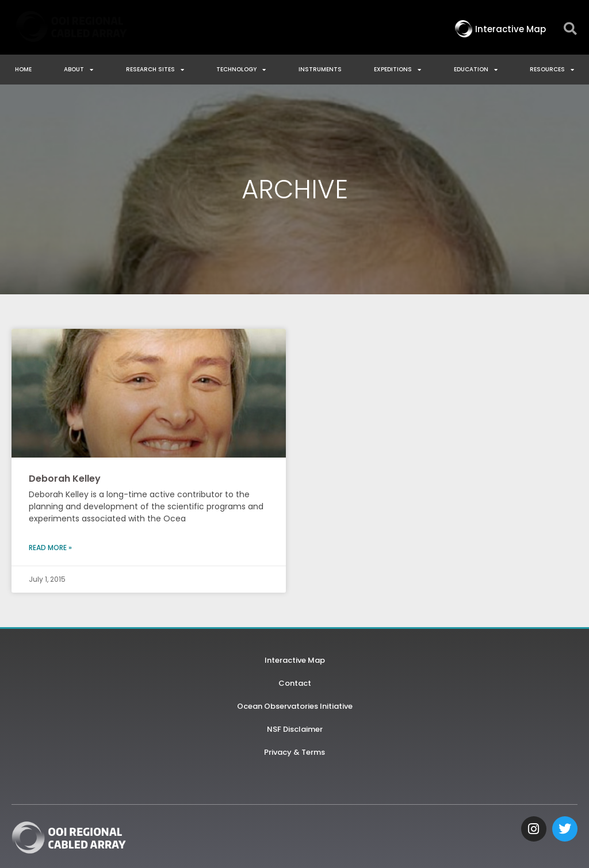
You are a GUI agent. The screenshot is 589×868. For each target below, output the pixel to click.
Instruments (320, 69)
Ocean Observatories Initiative (295, 706)
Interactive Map (295, 660)
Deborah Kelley (65, 479)
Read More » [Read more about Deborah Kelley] (50, 548)
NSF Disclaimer (295, 729)
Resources (552, 70)
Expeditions (397, 70)
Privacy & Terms (294, 752)
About (79, 70)
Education (476, 70)
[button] (570, 29)
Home (23, 69)
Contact (295, 683)
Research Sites (155, 70)
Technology (241, 70)
